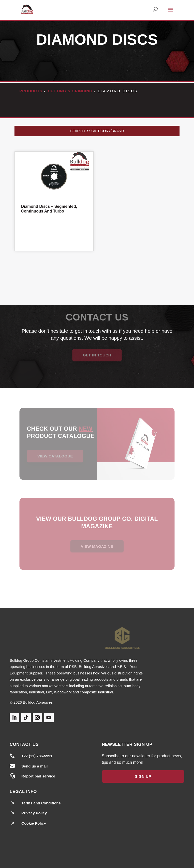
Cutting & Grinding (70, 91)
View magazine (97, 546)
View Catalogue (55, 456)
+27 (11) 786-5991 (37, 756)
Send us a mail (35, 766)
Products (31, 91)
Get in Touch (97, 355)
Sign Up (143, 776)
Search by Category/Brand (97, 131)
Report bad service (38, 776)
